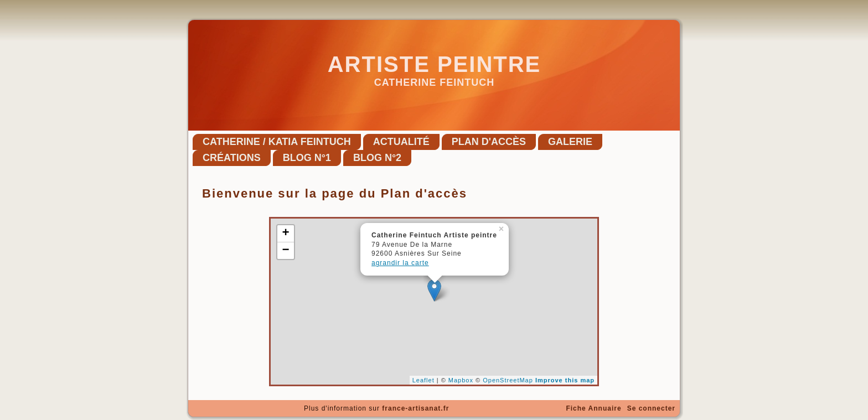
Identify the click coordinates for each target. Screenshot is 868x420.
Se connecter (651, 408)
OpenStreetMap (508, 380)
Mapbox (461, 380)
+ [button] (286, 234)
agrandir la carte (400, 263)
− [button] (286, 251)
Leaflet (423, 380)
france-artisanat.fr (415, 408)
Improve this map (565, 380)
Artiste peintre (435, 64)
